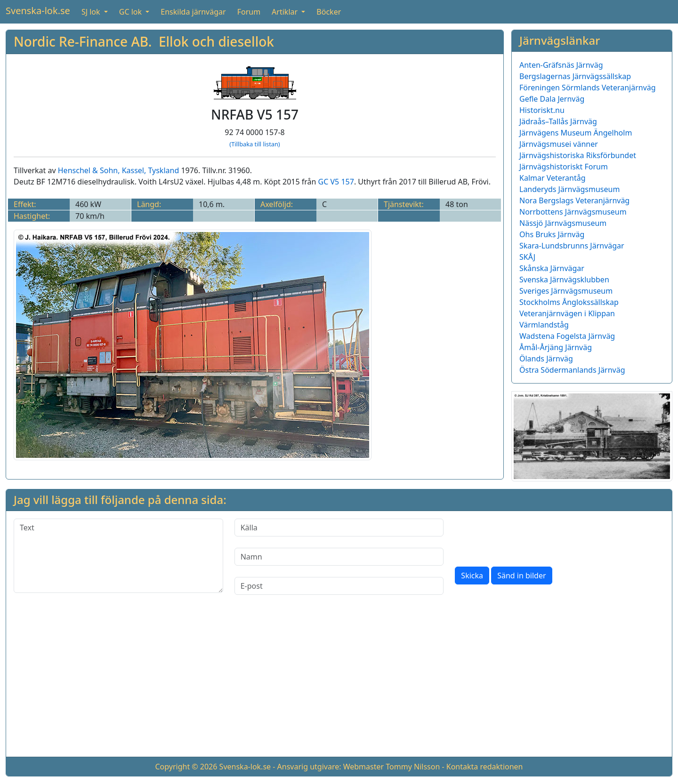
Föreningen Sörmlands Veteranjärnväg (588, 88)
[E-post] (339, 586)
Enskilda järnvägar (193, 12)
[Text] (118, 556)
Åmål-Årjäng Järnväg (556, 347)
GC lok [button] (131, 12)
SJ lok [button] (92, 12)
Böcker (329, 12)
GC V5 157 (336, 182)
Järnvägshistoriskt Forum (564, 167)
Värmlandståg (544, 325)
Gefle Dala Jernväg (552, 99)
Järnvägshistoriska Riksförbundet (578, 155)
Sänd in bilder (521, 576)
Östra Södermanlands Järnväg (572, 370)
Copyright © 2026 (186, 767)
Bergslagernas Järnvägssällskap (575, 76)
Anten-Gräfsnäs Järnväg (561, 65)
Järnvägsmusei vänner (559, 144)
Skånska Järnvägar (552, 268)
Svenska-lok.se (38, 11)
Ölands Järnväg (546, 359)
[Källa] (339, 528)
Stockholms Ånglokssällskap (569, 302)
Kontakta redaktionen (485, 767)
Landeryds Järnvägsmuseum (569, 189)
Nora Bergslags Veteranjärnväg (574, 200)
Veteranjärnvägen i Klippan (567, 313)
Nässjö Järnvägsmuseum (563, 223)
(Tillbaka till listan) (254, 144)
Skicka (472, 576)
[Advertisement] (339, 683)
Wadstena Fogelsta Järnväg (567, 336)
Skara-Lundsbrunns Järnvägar (572, 246)
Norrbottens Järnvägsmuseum (573, 212)
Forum (249, 12)
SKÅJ (527, 257)
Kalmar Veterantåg (553, 178)
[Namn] (339, 557)
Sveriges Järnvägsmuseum (566, 291)
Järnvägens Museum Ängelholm (576, 133)
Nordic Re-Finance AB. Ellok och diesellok (144, 41)
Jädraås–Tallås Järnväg (558, 121)
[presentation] (526, 537)
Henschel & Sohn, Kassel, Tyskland (118, 170)
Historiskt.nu (542, 110)
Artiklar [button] (286, 12)
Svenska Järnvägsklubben (564, 280)
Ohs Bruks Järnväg (552, 234)
